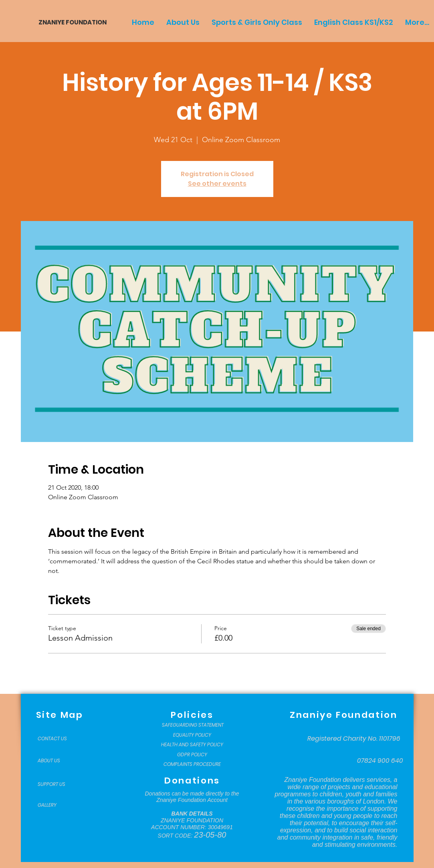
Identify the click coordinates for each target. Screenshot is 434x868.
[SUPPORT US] (58, 784)
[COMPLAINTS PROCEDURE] (192, 764)
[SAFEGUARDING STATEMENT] (193, 725)
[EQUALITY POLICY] (192, 735)
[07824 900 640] (380, 761)
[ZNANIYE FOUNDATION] (70, 22)
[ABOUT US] (58, 761)
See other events (217, 184)
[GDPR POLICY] (192, 755)
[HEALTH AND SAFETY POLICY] (192, 745)
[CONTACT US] (58, 739)
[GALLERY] (58, 805)
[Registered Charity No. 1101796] (354, 739)
